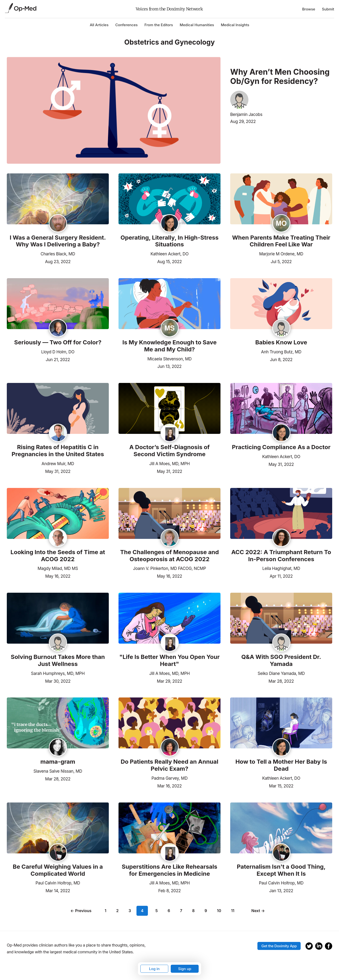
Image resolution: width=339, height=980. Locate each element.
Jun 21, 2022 (58, 359)
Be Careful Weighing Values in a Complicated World (58, 870)
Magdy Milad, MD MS (58, 568)
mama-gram (58, 762)
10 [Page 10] (218, 911)
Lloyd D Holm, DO (58, 352)
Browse (309, 9)
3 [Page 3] (131, 911)
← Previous (82, 911)
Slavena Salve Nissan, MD (58, 771)
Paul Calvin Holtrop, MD (58, 883)
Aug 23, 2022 (58, 261)
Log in (154, 969)
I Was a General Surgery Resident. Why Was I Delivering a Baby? (58, 241)
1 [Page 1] (106, 911)
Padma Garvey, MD (170, 778)
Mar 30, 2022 (58, 681)
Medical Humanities (197, 25)
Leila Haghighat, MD (281, 568)
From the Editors (159, 25)
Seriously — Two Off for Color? (58, 342)
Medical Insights (235, 25)
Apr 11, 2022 (281, 576)
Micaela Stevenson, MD (169, 359)
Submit (328, 9)
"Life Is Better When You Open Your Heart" (169, 660)
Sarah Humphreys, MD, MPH (58, 673)
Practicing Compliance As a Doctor (281, 447)
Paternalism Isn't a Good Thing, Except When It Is (281, 870)
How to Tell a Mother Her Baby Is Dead (281, 765)
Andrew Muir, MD (58, 464)
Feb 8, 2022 (170, 890)
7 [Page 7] (180, 911)
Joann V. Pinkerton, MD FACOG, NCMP (170, 568)
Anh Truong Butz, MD (281, 352)
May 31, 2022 (58, 471)
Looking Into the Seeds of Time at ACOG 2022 (58, 556)
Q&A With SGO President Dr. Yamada (281, 660)
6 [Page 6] (168, 911)
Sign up (185, 969)
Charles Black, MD (58, 254)
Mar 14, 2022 (58, 890)
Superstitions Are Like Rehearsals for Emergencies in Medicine (169, 870)
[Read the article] (58, 199)
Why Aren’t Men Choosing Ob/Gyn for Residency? (280, 77)
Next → (257, 911)
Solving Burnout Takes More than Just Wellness (58, 660)
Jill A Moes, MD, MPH (169, 464)
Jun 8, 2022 (281, 359)
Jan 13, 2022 (281, 890)
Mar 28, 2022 (281, 681)
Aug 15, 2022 (169, 261)
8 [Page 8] (192, 911)
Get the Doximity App (279, 944)
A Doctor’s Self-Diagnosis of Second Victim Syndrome (170, 451)
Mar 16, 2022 (170, 786)
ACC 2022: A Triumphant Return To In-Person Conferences (281, 556)
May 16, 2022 (58, 576)
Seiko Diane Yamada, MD (281, 673)
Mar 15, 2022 (281, 786)
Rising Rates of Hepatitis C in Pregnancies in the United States (58, 451)
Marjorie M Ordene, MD (281, 254)
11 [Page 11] (232, 911)
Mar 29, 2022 (169, 681)
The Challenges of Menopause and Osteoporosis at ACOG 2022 (169, 556)
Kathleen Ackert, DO (170, 254)
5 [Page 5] (156, 911)
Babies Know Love (281, 342)
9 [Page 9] (205, 911)
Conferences (127, 25)
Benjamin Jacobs (246, 114)
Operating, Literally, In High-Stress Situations (169, 241)
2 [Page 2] (119, 911)
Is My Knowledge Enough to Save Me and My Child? (169, 346)
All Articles (99, 25)
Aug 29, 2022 (243, 121)
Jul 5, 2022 (281, 261)
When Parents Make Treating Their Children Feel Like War (281, 241)
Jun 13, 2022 (169, 366)
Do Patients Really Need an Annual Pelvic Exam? (169, 765)
